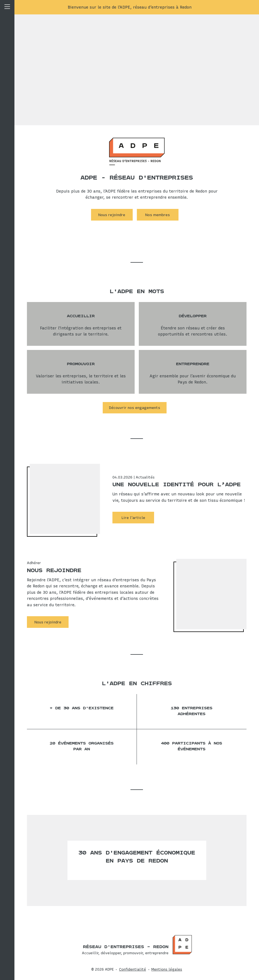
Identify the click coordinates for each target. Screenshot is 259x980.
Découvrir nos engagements (135, 408)
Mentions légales (167, 969)
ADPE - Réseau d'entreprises (137, 178)
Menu (7, 490)
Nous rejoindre (112, 215)
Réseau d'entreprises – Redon (126, 947)
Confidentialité (133, 969)
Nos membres (158, 215)
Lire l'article (133, 518)
